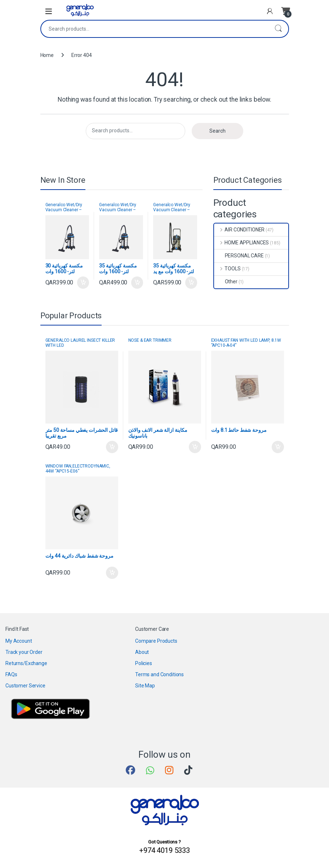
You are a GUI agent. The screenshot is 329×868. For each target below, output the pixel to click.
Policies (144, 663)
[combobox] (155, 29)
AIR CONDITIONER (239, 230)
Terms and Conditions (159, 674)
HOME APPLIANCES (242, 243)
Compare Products (156, 641)
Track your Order (24, 652)
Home (47, 55)
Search (278, 29)
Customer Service (25, 686)
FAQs (11, 674)
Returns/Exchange (26, 663)
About (142, 652)
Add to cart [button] (83, 283)
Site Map (145, 686)
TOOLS (227, 269)
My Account (19, 641)
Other (226, 282)
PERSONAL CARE (239, 256)
